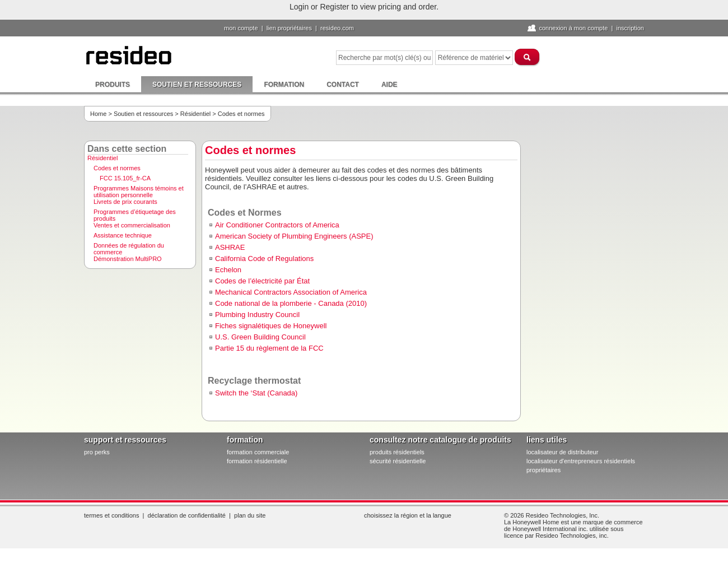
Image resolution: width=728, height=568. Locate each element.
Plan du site (250, 515)
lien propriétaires (289, 28)
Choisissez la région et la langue (408, 515)
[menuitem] (140, 159)
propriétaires (543, 470)
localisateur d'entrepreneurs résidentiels (581, 461)
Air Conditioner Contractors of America (277, 225)
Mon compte (241, 28)
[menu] (140, 210)
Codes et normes (117, 168)
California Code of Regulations (264, 259)
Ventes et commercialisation (132, 225)
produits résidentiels (397, 452)
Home (98, 114)
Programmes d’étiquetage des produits (135, 213)
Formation (284, 85)
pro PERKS (97, 452)
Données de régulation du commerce (129, 247)
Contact (343, 85)
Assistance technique (123, 235)
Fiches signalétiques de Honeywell (271, 326)
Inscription (630, 28)
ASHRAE (230, 247)
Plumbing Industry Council (257, 315)
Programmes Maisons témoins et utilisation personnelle (139, 190)
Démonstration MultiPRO (128, 259)
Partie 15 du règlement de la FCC (269, 348)
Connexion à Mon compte (573, 28)
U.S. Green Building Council (260, 337)
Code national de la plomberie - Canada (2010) (291, 303)
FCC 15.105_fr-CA (125, 178)
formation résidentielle (257, 461)
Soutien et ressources (197, 85)
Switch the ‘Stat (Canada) (256, 393)
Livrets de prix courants (125, 202)
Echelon (228, 270)
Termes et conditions (111, 515)
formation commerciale (258, 452)
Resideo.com (337, 28)
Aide (389, 85)
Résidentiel (195, 114)
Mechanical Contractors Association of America (291, 292)
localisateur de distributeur (562, 452)
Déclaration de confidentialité (187, 515)
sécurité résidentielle (398, 461)
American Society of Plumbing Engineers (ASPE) (294, 236)
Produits (113, 85)
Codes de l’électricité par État (262, 281)
